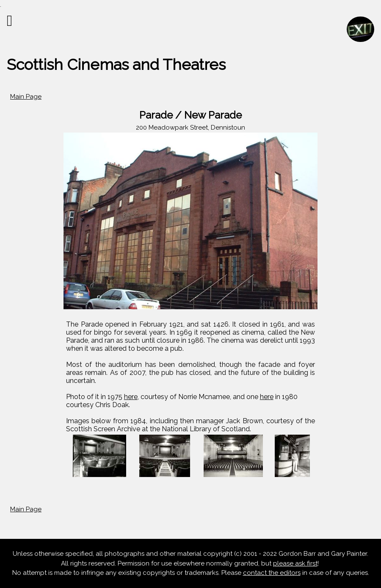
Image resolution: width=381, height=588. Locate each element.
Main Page (26, 97)
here (131, 397)
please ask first (295, 563)
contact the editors (272, 573)
